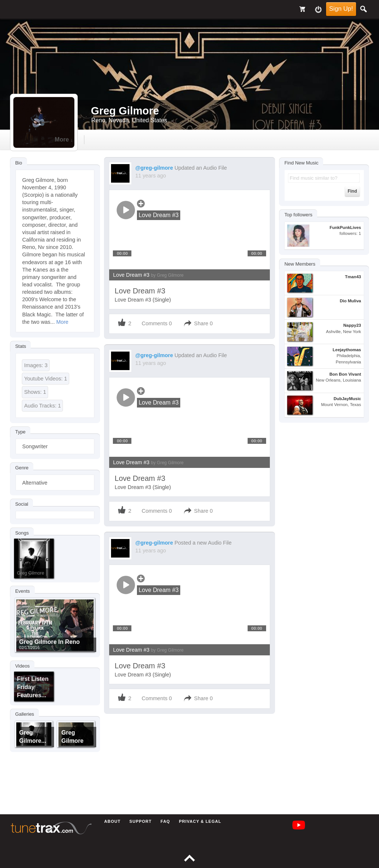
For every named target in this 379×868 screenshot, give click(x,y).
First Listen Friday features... (33, 687)
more (269, 139)
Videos (22, 666)
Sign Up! (341, 9)
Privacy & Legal (200, 821)
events (228, 139)
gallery (185, 139)
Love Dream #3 (148, 275)
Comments (155, 323)
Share (201, 323)
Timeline (101, 139)
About (113, 821)
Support (141, 821)
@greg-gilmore (154, 168)
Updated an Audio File (201, 168)
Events (23, 591)
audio (144, 139)
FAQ (165, 821)
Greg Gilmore (31, 573)
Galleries (25, 714)
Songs (22, 533)
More (62, 322)
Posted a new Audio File (203, 543)
